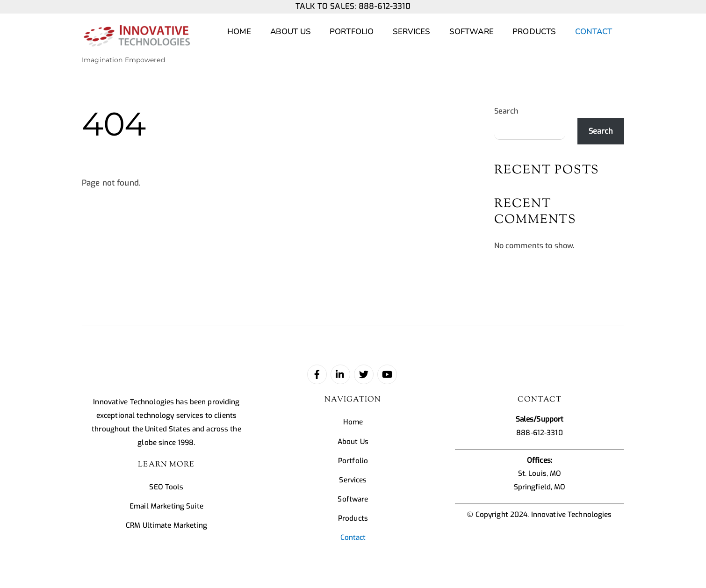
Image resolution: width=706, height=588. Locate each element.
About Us (291, 32)
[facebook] (317, 374)
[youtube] (387, 374)
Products (534, 32)
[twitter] (364, 374)
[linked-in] (340, 374)
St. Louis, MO (540, 473)
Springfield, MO (540, 487)
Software (472, 32)
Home (239, 32)
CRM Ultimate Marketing (166, 525)
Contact (594, 32)
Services (412, 32)
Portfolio (352, 32)
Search (507, 111)
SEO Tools (166, 487)
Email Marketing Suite (166, 506)
